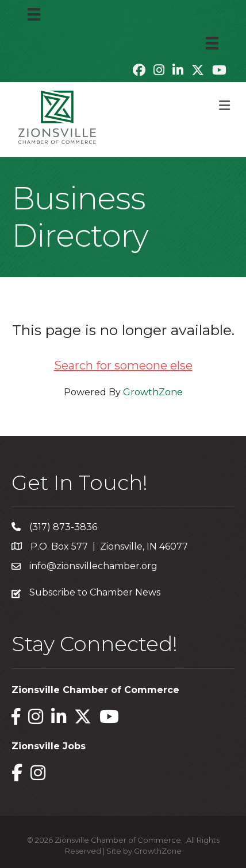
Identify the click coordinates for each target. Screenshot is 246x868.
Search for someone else (123, 365)
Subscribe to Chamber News (95, 592)
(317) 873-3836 (63, 527)
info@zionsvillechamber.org (93, 566)
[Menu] (34, 14)
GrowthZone (153, 392)
